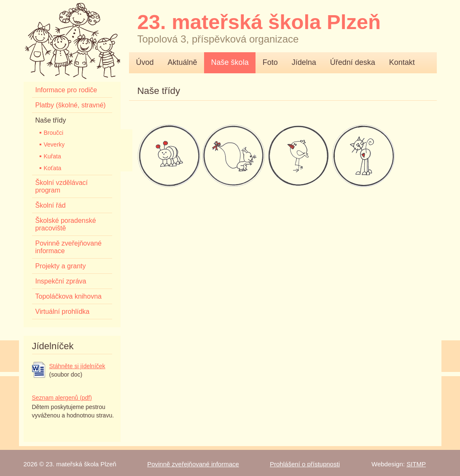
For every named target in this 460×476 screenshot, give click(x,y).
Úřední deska (353, 62)
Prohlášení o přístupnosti (305, 464)
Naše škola (230, 62)
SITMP (416, 464)
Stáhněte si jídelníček (77, 366)
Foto (270, 62)
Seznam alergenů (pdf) (62, 398)
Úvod (145, 62)
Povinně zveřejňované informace (193, 464)
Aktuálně (183, 62)
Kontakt (402, 62)
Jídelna (304, 62)
